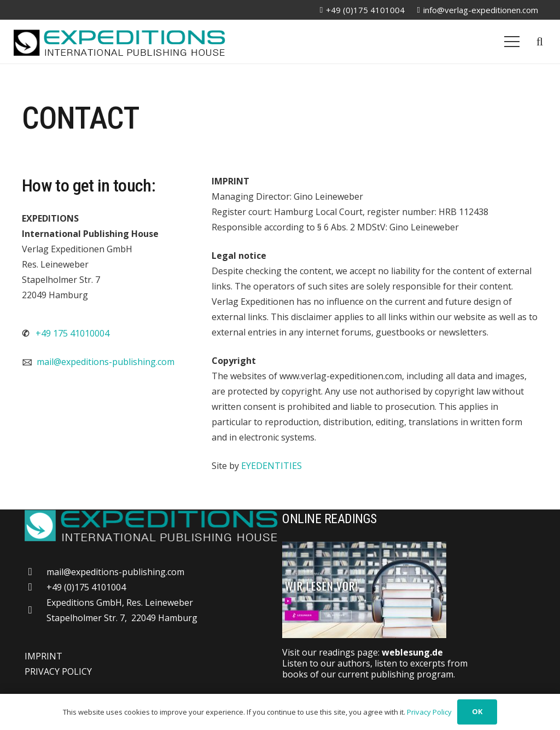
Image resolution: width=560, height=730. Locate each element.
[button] (540, 42)
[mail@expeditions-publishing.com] (36, 572)
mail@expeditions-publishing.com (106, 362)
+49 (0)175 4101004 (86, 587)
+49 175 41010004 (72, 333)
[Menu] (512, 42)
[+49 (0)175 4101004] (36, 587)
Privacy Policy (429, 712)
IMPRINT (43, 656)
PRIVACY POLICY (58, 671)
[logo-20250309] (119, 42)
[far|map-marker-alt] (36, 610)
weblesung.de (412, 652)
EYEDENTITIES (272, 466)
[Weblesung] (410, 590)
